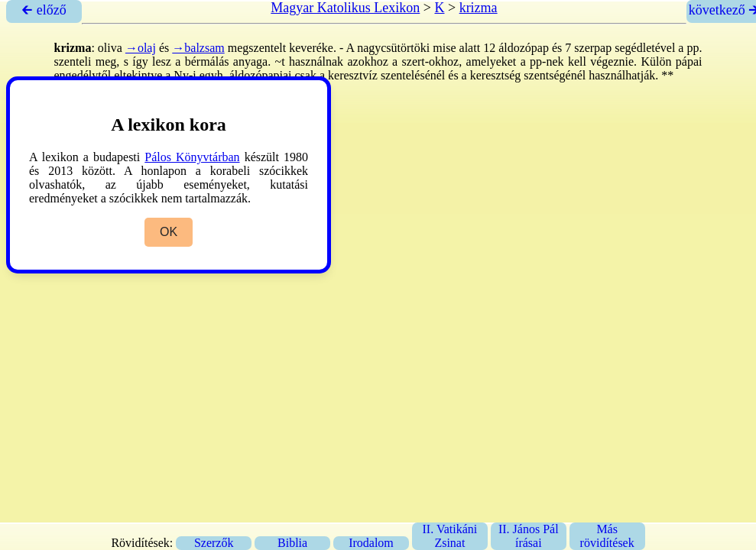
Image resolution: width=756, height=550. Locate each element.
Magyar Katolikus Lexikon (345, 8)
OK (169, 232)
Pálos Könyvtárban (192, 157)
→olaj (141, 48)
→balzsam (198, 48)
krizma (479, 8)
